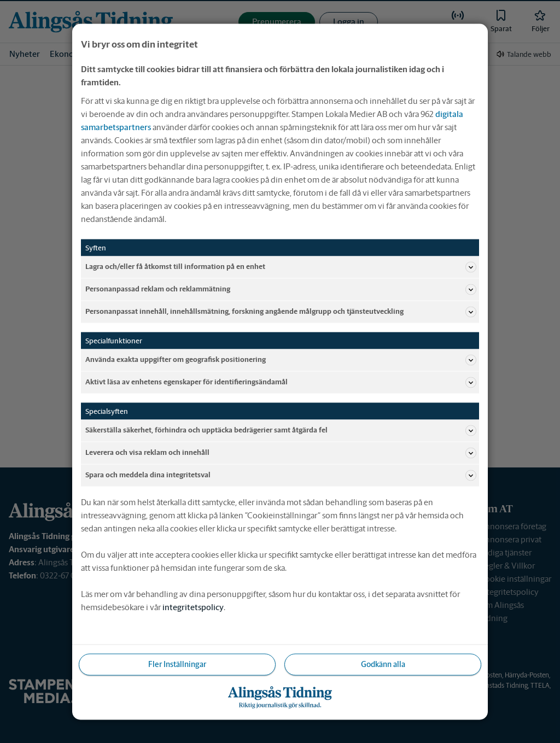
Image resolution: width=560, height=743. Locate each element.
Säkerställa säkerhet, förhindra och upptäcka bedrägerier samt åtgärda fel (281, 430)
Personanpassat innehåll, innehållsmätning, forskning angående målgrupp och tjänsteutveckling (281, 312)
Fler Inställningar (177, 664)
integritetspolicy (193, 607)
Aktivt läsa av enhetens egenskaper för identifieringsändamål (281, 382)
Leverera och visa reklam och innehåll (281, 453)
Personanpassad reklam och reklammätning (281, 289)
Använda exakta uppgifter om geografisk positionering (281, 360)
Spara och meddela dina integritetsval (281, 475)
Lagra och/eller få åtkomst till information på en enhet (281, 267)
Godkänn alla (383, 664)
